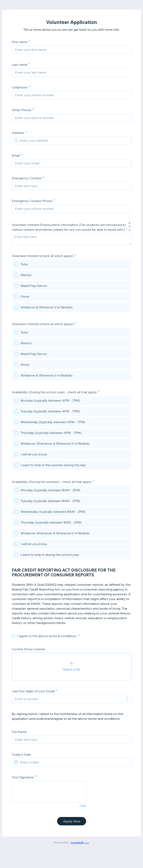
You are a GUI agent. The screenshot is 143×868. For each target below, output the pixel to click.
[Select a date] (74, 762)
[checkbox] (72, 265)
